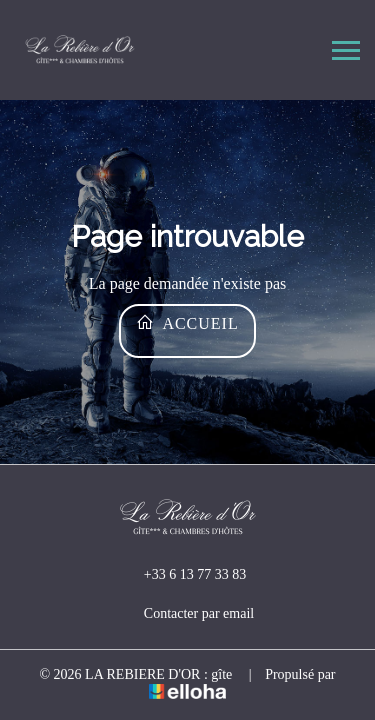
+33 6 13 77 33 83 (183, 575)
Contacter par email (187, 614)
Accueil (187, 322)
